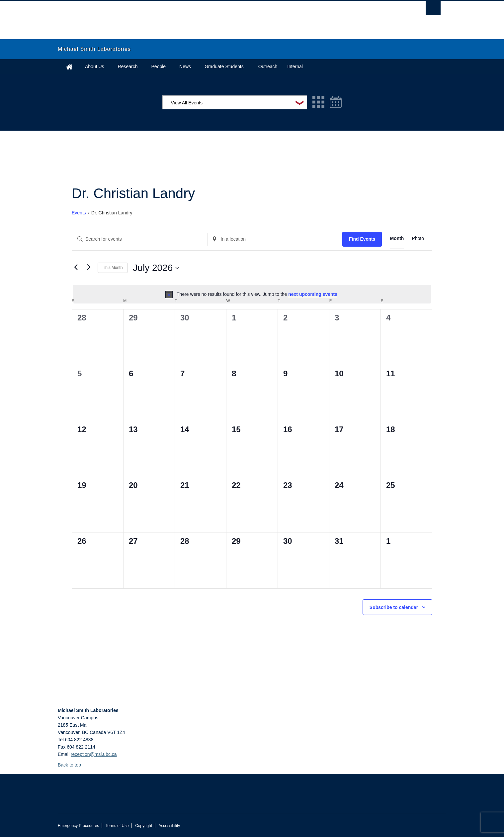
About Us (95, 66)
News (185, 66)
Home (69, 67)
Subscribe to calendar (394, 607)
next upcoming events (313, 294)
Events (79, 213)
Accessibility (169, 826)
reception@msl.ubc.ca (94, 754)
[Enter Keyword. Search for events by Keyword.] (140, 239)
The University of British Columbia (72, 20)
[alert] (252, 294)
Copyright (144, 826)
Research (128, 66)
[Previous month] (76, 267)
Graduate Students (224, 66)
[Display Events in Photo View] (418, 239)
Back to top (73, 765)
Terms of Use (117, 826)
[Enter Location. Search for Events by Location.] (275, 239)
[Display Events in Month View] (397, 239)
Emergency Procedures (78, 826)
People (159, 66)
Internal (295, 66)
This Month (113, 268)
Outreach (268, 66)
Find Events (362, 239)
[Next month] (89, 267)
